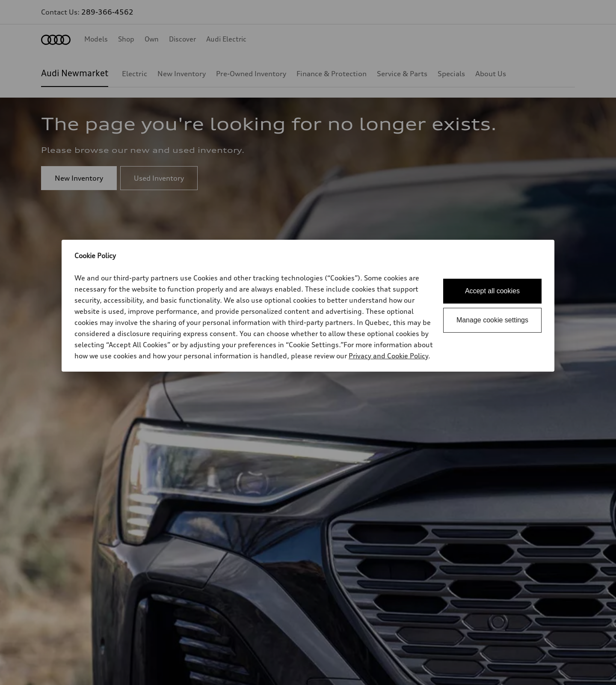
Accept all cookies (492, 291)
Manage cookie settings (492, 320)
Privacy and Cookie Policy (388, 356)
